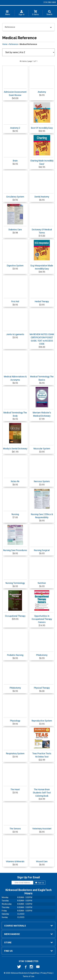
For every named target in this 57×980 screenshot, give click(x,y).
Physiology (15, 720)
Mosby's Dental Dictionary (15, 436)
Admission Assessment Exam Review (15, 92)
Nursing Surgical (42, 549)
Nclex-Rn (15, 480)
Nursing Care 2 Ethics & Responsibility (42, 504)
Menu (8, 14)
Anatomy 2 (15, 127)
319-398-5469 (50, 2)
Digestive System (15, 264)
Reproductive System (42, 720)
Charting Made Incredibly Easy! (42, 150)
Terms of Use (29, 976)
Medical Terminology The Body (15, 413)
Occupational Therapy (15, 604)
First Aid (15, 300)
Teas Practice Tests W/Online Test (42, 743)
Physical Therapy (42, 687)
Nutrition (42, 582)
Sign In (22, 14)
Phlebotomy (42, 654)
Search (49, 14)
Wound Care (42, 860)
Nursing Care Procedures (15, 538)
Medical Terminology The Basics (42, 377)
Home (5, 44)
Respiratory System (15, 752)
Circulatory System (15, 196)
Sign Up (40, 883)
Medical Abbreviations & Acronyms (15, 377)
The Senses (15, 828)
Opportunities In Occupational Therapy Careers (42, 607)
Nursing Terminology (15, 582)
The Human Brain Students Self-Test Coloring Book (42, 792)
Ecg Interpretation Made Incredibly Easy (42, 255)
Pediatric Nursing (15, 654)
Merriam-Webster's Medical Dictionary (42, 402)
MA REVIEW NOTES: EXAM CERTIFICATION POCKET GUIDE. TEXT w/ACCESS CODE (42, 338)
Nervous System (42, 480)
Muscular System (42, 448)
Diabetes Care (15, 217)
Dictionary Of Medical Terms (42, 230)
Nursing (15, 513)
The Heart (15, 788)
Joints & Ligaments (15, 333)
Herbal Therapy (42, 300)
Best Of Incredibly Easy (42, 116)
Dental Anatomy (42, 196)
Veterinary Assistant (42, 828)
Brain (15, 160)
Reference (14, 44)
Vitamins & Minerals (15, 860)
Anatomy (42, 91)
